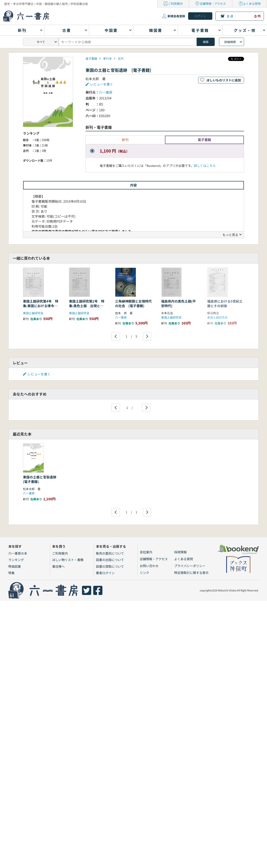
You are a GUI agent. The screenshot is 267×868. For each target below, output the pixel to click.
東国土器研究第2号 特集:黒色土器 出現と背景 (87, 306)
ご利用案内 (175, 4)
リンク (144, 573)
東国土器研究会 (33, 313)
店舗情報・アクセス (213, 4)
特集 (11, 573)
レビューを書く (102, 84)
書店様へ (58, 566)
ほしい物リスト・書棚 (68, 560)
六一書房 (106, 92)
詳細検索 (230, 42)
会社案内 (146, 552)
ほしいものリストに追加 (224, 80)
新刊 (125, 140)
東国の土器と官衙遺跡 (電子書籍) (41, 479)
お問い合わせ (149, 566)
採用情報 (180, 552)
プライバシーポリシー (190, 566)
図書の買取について (110, 566)
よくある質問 (252, 4)
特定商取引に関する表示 (191, 573)
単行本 (107, 58)
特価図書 (15, 566)
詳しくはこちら (205, 166)
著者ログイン (105, 573)
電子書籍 (91, 58)
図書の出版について (110, 560)
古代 (121, 58)
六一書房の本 (18, 553)
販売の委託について (110, 553)
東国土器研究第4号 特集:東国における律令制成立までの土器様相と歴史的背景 (41, 308)
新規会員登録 (176, 16)
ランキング (16, 560)
